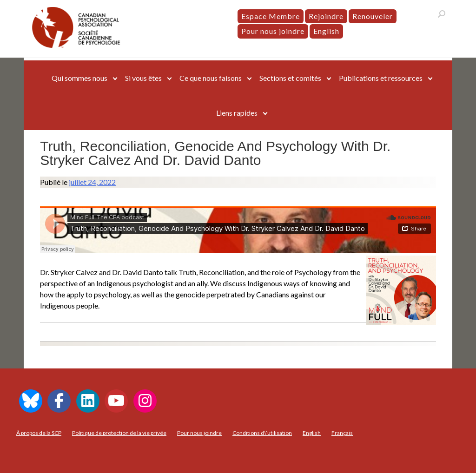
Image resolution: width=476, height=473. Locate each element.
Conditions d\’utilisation (262, 433)
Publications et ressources (381, 78)
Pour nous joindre (273, 31)
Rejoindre (326, 16)
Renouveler (373, 16)
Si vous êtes (143, 78)
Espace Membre (271, 16)
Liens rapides (237, 113)
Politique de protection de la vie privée (119, 433)
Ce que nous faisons (211, 78)
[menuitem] (326, 31)
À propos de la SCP (39, 433)
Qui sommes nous (79, 78)
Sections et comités (290, 78)
